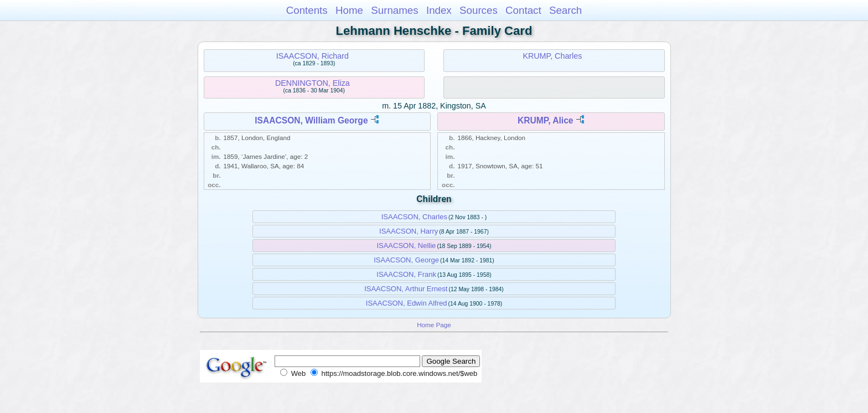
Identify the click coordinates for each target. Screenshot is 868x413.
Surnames (394, 10)
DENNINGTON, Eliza (312, 83)
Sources (479, 10)
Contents (307, 10)
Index (439, 10)
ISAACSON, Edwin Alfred (407, 303)
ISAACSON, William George (311, 120)
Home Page (434, 325)
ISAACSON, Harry (409, 231)
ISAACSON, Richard (312, 56)
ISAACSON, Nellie (406, 246)
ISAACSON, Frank (406, 274)
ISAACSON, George (406, 260)
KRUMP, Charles (552, 56)
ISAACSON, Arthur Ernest (406, 289)
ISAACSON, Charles (414, 217)
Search (565, 10)
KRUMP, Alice (546, 120)
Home (349, 10)
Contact (523, 10)
